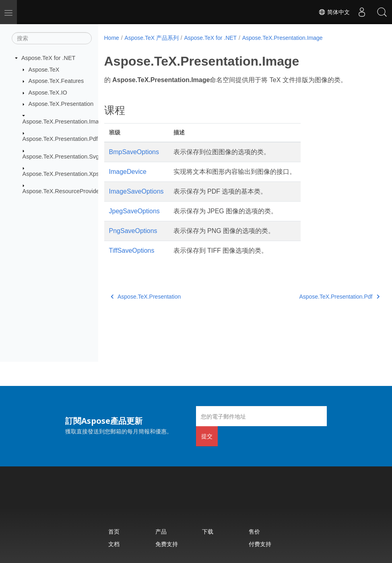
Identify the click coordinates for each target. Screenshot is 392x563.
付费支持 (260, 544)
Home (112, 38)
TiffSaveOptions (132, 251)
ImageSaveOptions (136, 191)
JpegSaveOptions (134, 211)
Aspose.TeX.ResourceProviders (63, 191)
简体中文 (334, 12)
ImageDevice (128, 172)
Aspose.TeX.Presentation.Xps (61, 174)
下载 (208, 531)
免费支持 (167, 544)
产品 (161, 531)
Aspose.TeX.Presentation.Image (64, 122)
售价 (254, 531)
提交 (207, 436)
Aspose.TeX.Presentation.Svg (61, 156)
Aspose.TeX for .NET (48, 58)
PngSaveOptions (133, 231)
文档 (114, 544)
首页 (114, 531)
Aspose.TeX (44, 69)
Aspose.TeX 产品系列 (152, 38)
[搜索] (52, 38)
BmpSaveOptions (134, 152)
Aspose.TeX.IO (48, 93)
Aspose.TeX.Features (56, 81)
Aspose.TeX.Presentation (61, 104)
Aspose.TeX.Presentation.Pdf (60, 139)
